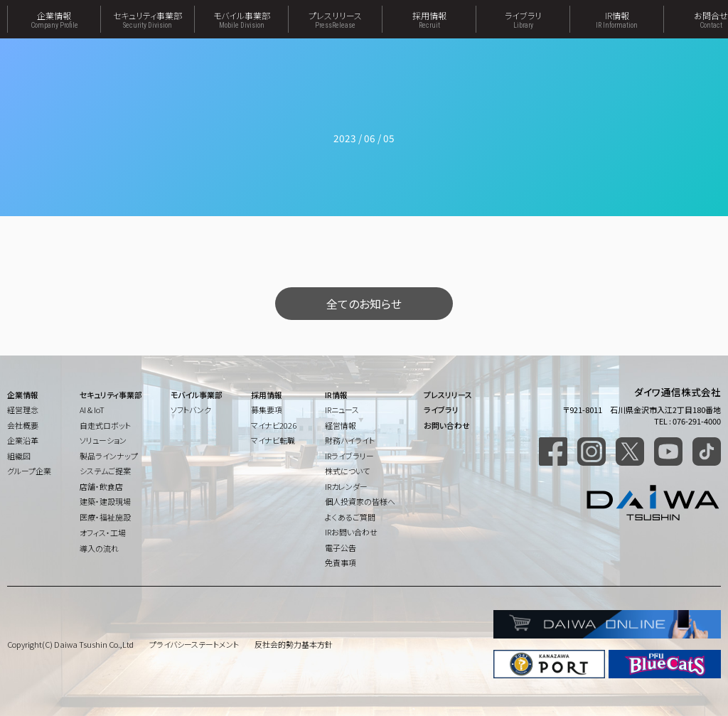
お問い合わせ (447, 425)
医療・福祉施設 (105, 517)
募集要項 (267, 410)
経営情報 (341, 425)
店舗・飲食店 (101, 486)
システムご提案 (105, 471)
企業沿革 (23, 440)
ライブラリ (523, 19)
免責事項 (341, 562)
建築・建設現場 (105, 501)
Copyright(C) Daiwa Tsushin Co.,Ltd (70, 644)
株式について (347, 471)
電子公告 (341, 547)
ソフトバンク (191, 410)
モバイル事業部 (241, 19)
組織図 (19, 456)
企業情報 (54, 19)
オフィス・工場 (103, 533)
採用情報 (429, 19)
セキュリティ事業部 (148, 19)
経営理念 (23, 410)
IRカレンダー (346, 486)
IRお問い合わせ (351, 532)
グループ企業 (29, 471)
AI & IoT (92, 410)
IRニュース (342, 410)
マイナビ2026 (274, 425)
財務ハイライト (350, 440)
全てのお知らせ (364, 304)
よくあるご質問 (350, 517)
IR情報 (617, 19)
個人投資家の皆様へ (360, 501)
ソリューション (103, 440)
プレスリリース (335, 19)
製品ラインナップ (109, 456)
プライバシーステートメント (194, 644)
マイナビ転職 (273, 440)
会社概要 (23, 425)
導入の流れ (99, 548)
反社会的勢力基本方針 (294, 644)
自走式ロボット (105, 425)
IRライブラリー (349, 456)
